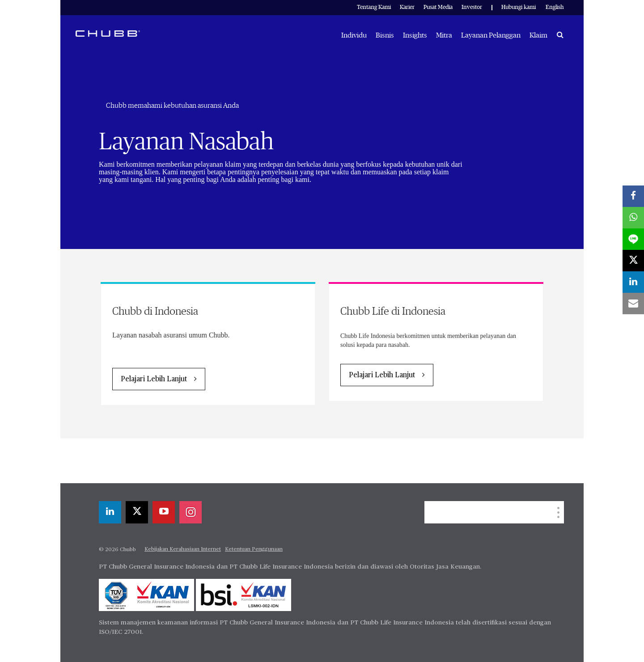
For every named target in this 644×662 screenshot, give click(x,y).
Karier (407, 7)
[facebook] (633, 196)
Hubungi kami (519, 7)
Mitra (444, 35)
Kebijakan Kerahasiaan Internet (183, 549)
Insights (415, 35)
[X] (137, 512)
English (555, 7)
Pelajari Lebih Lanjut (154, 379)
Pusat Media (438, 7)
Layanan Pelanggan (491, 35)
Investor (472, 7)
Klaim (538, 35)
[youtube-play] (164, 512)
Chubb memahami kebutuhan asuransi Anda (172, 105)
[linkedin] (110, 512)
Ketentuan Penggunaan (254, 549)
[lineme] (633, 239)
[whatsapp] (633, 218)
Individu (354, 35)
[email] (633, 304)
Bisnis (385, 35)
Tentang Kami (374, 7)
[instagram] (191, 512)
